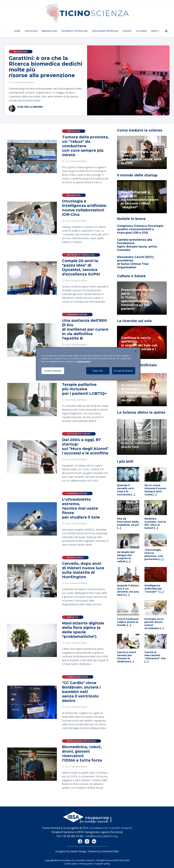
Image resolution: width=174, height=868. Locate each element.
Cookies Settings (53, 371)
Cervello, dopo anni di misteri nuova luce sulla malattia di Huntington (83, 570)
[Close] (136, 351)
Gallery (127, 31)
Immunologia (49, 31)
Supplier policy (102, 864)
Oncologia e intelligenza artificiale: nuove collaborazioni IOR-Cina (84, 208)
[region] (88, 364)
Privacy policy (86, 864)
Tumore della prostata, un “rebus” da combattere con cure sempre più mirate (85, 146)
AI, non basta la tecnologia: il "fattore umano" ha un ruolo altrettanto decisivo (138, 393)
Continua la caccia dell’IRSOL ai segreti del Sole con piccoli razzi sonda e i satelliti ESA (139, 345)
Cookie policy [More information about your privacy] (83, 361)
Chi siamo (141, 31)
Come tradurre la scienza (140, 130)
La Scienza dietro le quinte (141, 412)
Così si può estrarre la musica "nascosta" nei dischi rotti (139, 443)
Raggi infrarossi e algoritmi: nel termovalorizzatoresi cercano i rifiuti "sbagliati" (140, 200)
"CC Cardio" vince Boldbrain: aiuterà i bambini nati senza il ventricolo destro (81, 692)
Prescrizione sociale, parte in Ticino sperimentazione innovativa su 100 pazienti (138, 299)
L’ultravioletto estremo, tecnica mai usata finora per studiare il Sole (81, 508)
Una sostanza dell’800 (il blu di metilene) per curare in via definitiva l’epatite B (85, 329)
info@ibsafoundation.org (102, 836)
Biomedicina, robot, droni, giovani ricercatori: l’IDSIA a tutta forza (82, 754)
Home (18, 31)
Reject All (98, 371)
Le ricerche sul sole (134, 321)
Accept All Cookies (124, 371)
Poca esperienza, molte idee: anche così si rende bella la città (141, 157)
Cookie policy (71, 864)
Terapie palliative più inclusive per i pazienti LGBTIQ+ (84, 389)
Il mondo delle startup (137, 175)
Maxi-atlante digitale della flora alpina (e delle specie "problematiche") (83, 630)
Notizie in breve (131, 219)
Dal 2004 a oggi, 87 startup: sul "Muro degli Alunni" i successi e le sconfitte (85, 446)
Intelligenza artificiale (105, 31)
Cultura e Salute (131, 276)
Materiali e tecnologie (75, 31)
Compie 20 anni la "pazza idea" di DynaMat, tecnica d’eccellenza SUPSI (81, 267)
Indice (155, 31)
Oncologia (31, 31)
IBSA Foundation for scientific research (107, 828)
